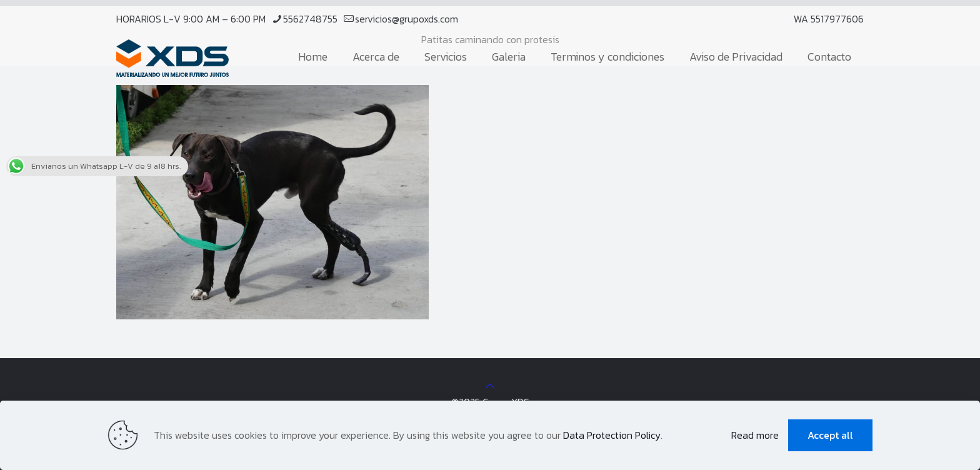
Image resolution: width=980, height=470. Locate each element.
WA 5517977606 (829, 19)
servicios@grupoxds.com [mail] (407, 19)
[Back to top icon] (490, 386)
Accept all (830, 435)
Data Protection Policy (612, 435)
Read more (755, 435)
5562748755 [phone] (310, 19)
